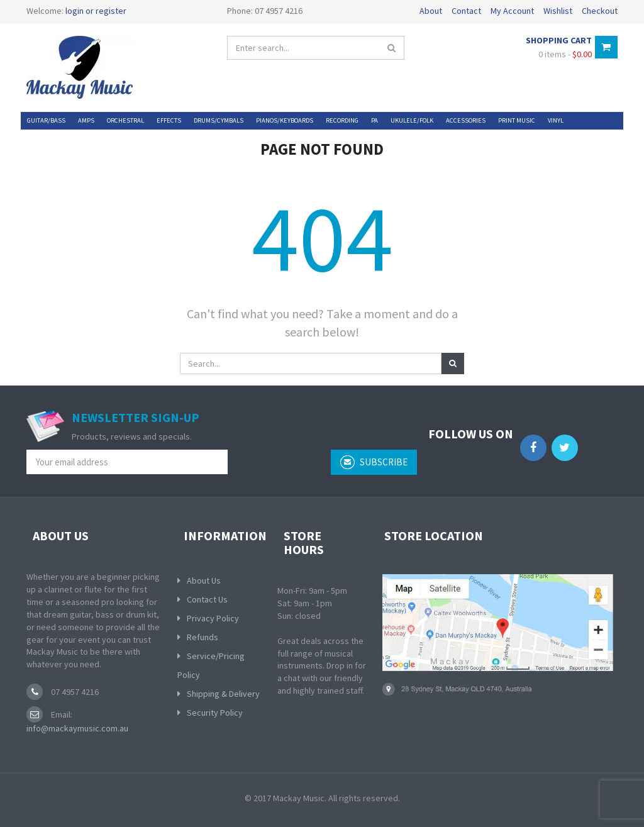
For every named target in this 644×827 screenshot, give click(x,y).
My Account (512, 11)
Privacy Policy (213, 618)
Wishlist (558, 11)
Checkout (600, 11)
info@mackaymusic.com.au (77, 728)
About (431, 11)
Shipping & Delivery (223, 694)
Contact (466, 11)
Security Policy (215, 713)
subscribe (374, 462)
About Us (204, 580)
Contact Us (207, 599)
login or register (96, 11)
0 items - (565, 54)
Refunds (203, 637)
